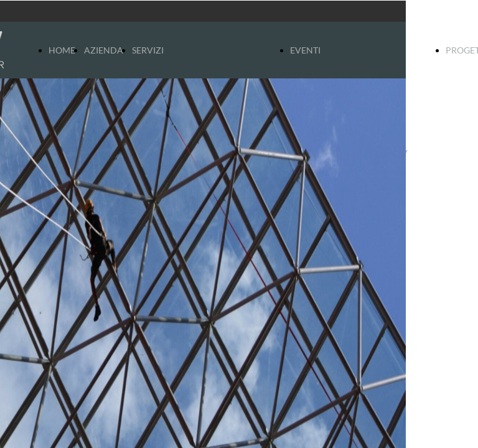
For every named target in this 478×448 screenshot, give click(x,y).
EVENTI (305, 50)
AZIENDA (104, 50)
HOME (62, 50)
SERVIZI (148, 50)
